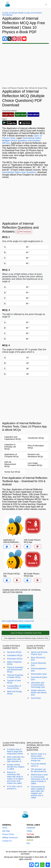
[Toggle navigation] (46, 4)
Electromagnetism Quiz (39, 670)
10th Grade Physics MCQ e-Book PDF (18, 621)
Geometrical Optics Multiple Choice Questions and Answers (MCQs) (22, 141)
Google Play (25, 626)
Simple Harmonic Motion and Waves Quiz (39, 693)
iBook (6, 626)
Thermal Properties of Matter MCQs (15, 676)
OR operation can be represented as (39, 770)
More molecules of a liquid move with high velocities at (16, 759)
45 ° (28, 252)
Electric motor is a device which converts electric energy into (39, 757)
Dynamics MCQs (14, 652)
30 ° (28, 247)
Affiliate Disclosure (10, 838)
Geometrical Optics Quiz (39, 678)
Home (5, 828)
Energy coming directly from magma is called (16, 767)
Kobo (14, 626)
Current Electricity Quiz (38, 664)
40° (28, 363)
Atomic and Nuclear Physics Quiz (39, 653)
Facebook (31, 828)
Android (30, 840)
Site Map (6, 831)
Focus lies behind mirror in (38, 765)
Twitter (29, 831)
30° (28, 369)
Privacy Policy (8, 834)
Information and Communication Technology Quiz (38, 685)
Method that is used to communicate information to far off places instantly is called (39, 779)
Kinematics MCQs (15, 659)
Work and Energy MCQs (14, 693)
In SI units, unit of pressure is (14, 788)
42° (28, 358)
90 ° (28, 258)
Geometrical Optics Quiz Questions (19, 172)
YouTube (30, 834)
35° (28, 374)
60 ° (28, 263)
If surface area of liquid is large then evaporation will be (15, 751)
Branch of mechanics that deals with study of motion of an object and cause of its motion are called (15, 778)
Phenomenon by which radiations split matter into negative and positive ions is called (38, 792)
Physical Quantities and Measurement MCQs (15, 670)
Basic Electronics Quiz (38, 659)
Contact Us (7, 841)
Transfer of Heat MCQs (14, 682)
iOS (28, 843)
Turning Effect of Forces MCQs (14, 687)
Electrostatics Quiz (39, 674)
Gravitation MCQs (15, 655)
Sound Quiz (36, 698)
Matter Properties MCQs (14, 663)
